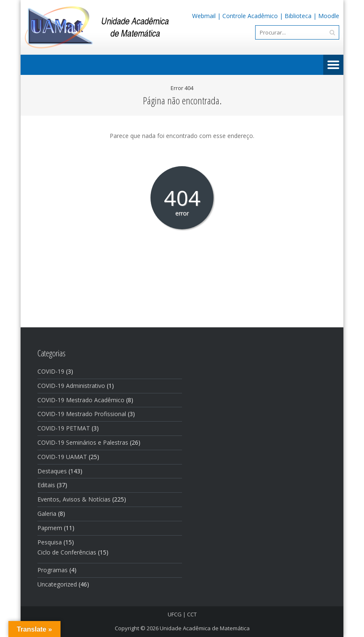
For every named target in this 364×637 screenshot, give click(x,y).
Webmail (204, 16)
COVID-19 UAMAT (62, 457)
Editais (46, 485)
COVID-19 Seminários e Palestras (83, 442)
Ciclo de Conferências (67, 552)
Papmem (50, 528)
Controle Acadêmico (250, 16)
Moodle (329, 16)
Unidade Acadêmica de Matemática (205, 628)
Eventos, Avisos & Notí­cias (74, 499)
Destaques (52, 471)
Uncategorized (57, 584)
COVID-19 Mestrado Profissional (82, 414)
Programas (53, 570)
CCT (192, 614)
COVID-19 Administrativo (71, 386)
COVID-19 (51, 371)
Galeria (47, 514)
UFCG (175, 614)
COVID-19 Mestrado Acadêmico (81, 400)
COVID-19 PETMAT (64, 428)
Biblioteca (298, 16)
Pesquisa (50, 542)
